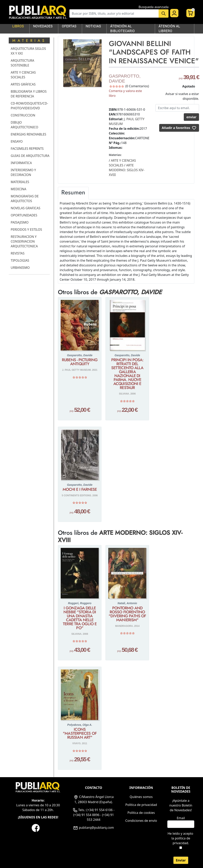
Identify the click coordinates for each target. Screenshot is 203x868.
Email (181, 818)
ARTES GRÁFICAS (23, 84)
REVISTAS (18, 253)
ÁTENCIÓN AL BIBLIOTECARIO (123, 29)
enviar (191, 117)
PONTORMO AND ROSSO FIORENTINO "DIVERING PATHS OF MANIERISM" (127, 614)
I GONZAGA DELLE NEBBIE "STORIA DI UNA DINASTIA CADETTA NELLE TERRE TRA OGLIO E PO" (80, 618)
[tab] (73, 193)
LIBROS (18, 26)
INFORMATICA (21, 163)
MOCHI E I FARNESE (80, 490)
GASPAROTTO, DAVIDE (125, 79)
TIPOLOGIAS (20, 260)
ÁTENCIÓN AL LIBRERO (169, 29)
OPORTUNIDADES (24, 215)
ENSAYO (17, 141)
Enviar (181, 860)
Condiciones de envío (141, 821)
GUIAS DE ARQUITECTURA (30, 156)
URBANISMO (20, 268)
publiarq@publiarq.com (93, 828)
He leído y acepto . (181, 838)
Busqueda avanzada (154, 7)
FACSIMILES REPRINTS (27, 149)
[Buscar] (114, 13)
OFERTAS (69, 26)
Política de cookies (141, 813)
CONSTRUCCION (23, 115)
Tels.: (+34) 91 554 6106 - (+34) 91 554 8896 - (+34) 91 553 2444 (94, 815)
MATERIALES (20, 182)
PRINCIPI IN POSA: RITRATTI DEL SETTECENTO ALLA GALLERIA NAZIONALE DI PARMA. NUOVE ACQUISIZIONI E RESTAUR (127, 374)
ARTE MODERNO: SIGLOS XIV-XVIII (120, 536)
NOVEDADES (43, 26)
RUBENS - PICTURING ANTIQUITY (80, 362)
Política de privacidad (141, 805)
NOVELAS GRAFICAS (25, 208)
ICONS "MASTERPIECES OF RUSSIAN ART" (80, 734)
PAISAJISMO (20, 222)
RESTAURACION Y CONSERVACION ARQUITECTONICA (24, 241)
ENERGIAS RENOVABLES (28, 134)
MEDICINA (18, 189)
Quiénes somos (141, 797)
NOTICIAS (93, 26)
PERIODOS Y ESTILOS (26, 229)
